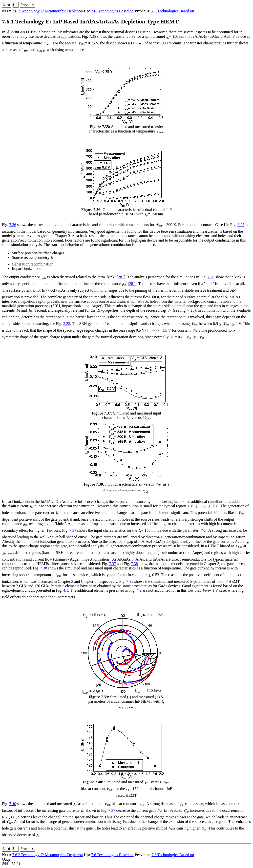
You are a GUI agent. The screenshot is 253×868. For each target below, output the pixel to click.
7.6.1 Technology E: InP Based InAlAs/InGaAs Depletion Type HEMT (90, 21)
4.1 (66, 590)
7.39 (130, 581)
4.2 (139, 590)
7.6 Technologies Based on (112, 11)
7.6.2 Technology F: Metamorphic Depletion (47, 11)
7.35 (92, 36)
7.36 (13, 225)
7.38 (134, 564)
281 (121, 277)
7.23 (191, 310)
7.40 (13, 804)
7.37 (73, 530)
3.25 (241, 225)
